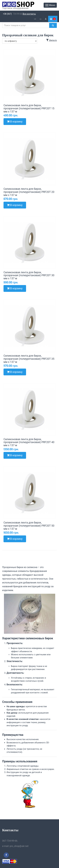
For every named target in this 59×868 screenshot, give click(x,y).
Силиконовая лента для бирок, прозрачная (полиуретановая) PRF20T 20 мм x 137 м (29, 192)
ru (41, 19)
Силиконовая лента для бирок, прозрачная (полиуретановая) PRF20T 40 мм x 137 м (29, 442)
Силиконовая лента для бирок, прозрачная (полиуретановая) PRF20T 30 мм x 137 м (29, 275)
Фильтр (52, 40)
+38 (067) (7, 14)
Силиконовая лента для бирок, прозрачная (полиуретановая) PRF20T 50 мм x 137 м (29, 526)
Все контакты (29, 14)
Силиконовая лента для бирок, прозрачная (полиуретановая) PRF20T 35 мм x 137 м (29, 359)
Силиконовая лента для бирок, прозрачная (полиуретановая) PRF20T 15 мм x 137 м (29, 108)
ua (35, 19)
